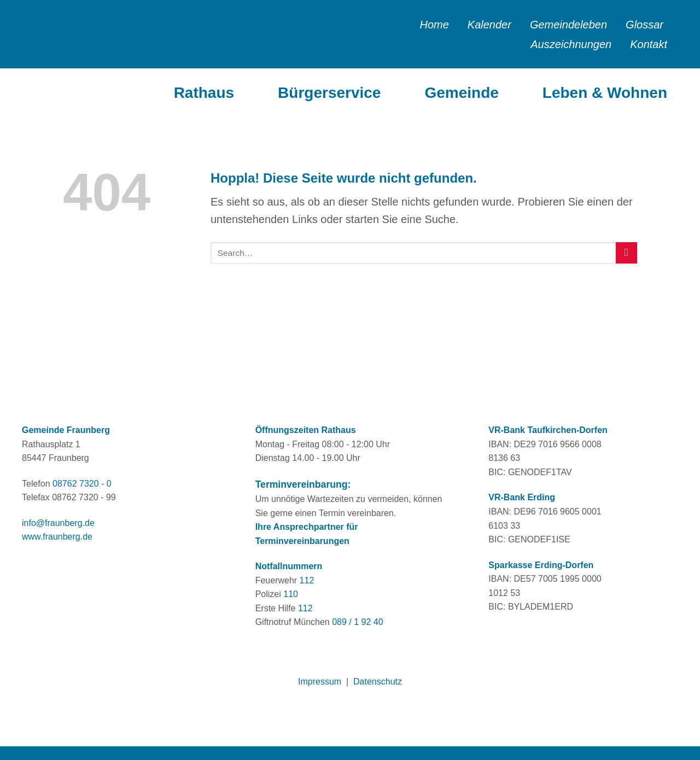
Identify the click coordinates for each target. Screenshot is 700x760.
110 (291, 594)
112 (307, 580)
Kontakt (649, 44)
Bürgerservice (329, 93)
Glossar (644, 25)
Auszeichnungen (571, 44)
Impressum (320, 682)
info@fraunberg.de (58, 523)
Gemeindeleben (568, 25)
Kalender (489, 25)
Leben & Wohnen (605, 93)
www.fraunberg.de (57, 537)
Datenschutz (378, 682)
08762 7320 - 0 (82, 484)
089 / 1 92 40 (357, 622)
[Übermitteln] (626, 253)
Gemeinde (461, 93)
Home (434, 25)
